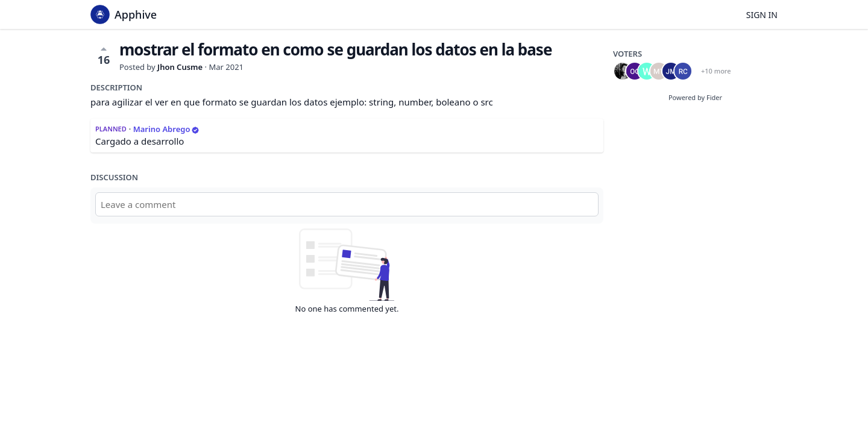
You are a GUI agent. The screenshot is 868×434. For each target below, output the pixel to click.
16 (104, 55)
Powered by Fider (695, 97)
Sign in (762, 15)
